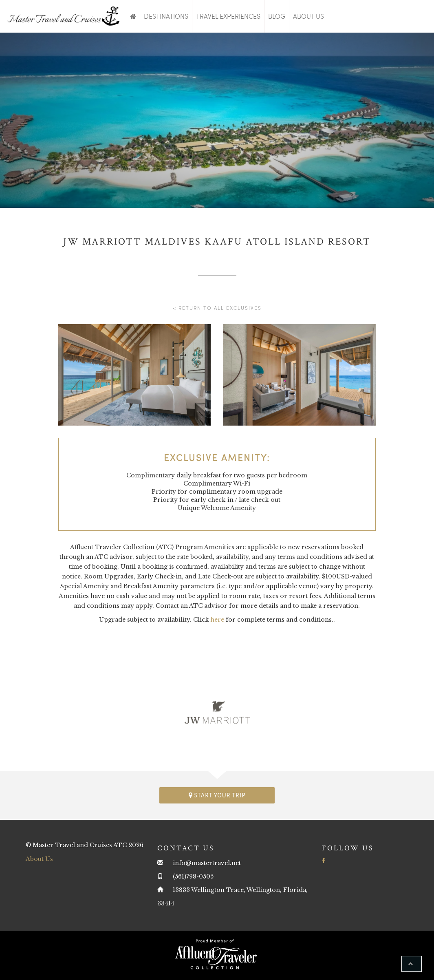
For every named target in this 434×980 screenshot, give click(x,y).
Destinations (166, 16)
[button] (412, 964)
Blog (277, 16)
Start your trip (217, 795)
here (217, 620)
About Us (308, 16)
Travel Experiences (228, 16)
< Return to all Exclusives (217, 308)
